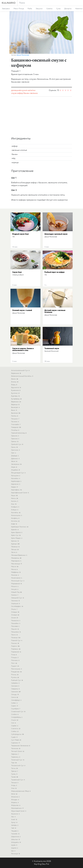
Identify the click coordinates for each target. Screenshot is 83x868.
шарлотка (16, 837)
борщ (14, 385)
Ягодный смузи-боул (21, 234)
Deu (44, 864)
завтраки (6, 9)
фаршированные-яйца (21, 791)
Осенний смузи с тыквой (22, 310)
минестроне (17, 578)
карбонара (16, 481)
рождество (17, 672)
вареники (16, 402)
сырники (16, 743)
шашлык (16, 840)
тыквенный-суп (18, 780)
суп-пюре (16, 740)
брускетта (16, 388)
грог (14, 453)
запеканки (17, 464)
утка (14, 788)
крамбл (15, 530)
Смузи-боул (17, 272)
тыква (15, 777)
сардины (16, 689)
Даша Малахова (23, 55)
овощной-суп (18, 598)
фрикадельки (18, 808)
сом (14, 723)
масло (15, 567)
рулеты (15, 677)
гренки (15, 442)
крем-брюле (17, 533)
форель (15, 803)
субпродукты (18, 734)
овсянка (34, 93)
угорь (14, 786)
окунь (15, 609)
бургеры (16, 396)
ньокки (15, 595)
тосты (15, 768)
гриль (15, 447)
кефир (20, 93)
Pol (48, 864)
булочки (16, 393)
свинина (16, 692)
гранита (15, 436)
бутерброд (17, 399)
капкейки (16, 479)
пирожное (16, 652)
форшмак (16, 805)
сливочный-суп (19, 712)
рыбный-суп (17, 680)
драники (16, 459)
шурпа (15, 848)
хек (14, 817)
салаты (49, 9)
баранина (16, 373)
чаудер (15, 831)
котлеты (16, 521)
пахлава (16, 626)
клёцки (15, 510)
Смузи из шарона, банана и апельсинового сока (23, 349)
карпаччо (16, 484)
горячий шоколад (19, 433)
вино (14, 410)
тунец (15, 774)
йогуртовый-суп (19, 473)
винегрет (16, 407)
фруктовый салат (19, 811)
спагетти (16, 729)
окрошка (16, 604)
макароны (16, 558)
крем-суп (16, 535)
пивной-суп (17, 641)
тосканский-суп (18, 766)
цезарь (15, 825)
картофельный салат (20, 493)
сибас (15, 703)
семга (15, 697)
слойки (15, 714)
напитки (31, 90)
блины (15, 382)
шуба (14, 845)
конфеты (15, 518)
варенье (16, 405)
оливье (15, 615)
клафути (15, 507)
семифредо (17, 700)
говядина (16, 427)
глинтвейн (16, 425)
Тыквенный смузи (52, 348)
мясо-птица (19, 9)
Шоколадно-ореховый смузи (56, 234)
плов (14, 655)
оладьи (15, 612)
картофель (17, 490)
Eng (40, 864)
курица (16, 544)
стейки (15, 732)
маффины (16, 572)
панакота (16, 621)
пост (14, 663)
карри (15, 487)
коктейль (16, 513)
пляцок (15, 658)
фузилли (16, 814)
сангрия (15, 686)
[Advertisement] (42, 117)
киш (14, 504)
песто (15, 635)
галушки (15, 419)
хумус (14, 822)
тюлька (15, 783)
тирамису (16, 757)
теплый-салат (18, 751)
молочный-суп (18, 581)
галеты (15, 416)
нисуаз (15, 589)
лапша (15, 550)
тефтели (15, 754)
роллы (15, 675)
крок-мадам (17, 538)
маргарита (16, 561)
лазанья (16, 547)
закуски (39, 9)
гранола (15, 439)
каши (15, 496)
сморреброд (17, 717)
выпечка (16, 413)
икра (14, 467)
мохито (15, 587)
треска (15, 771)
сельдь (15, 695)
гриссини (16, 450)
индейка (16, 470)
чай (14, 828)
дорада (15, 456)
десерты (68, 9)
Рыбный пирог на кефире (55, 272)
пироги (16, 646)
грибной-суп (17, 444)
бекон (15, 379)
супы (58, 9)
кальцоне (16, 476)
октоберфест (17, 606)
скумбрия (16, 709)
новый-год (17, 592)
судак (15, 737)
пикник (15, 643)
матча (15, 569)
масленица (17, 564)
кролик (15, 541)
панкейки (16, 623)
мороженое (17, 584)
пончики (16, 660)
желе (14, 461)
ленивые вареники (19, 555)
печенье (16, 638)
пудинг (15, 666)
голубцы (15, 430)
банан (26, 93)
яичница (16, 854)
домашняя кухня (19, 90)
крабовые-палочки (20, 527)
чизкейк (16, 834)
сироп (15, 706)
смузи (14, 93)
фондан (15, 800)
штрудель (16, 842)
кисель (15, 501)
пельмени (16, 632)
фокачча (16, 797)
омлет (15, 618)
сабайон (16, 683)
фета (15, 794)
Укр (36, 864)
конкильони (17, 515)
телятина (16, 749)
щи (14, 851)
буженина (16, 390)
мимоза (15, 575)
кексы (15, 498)
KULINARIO (9, 3)
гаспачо (15, 422)
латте (14, 552)
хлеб (14, 820)
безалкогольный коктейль (22, 376)
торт (14, 763)
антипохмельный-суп (21, 371)
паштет (15, 629)
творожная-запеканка (21, 746)
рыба (30, 9)
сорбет (15, 726)
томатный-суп (18, 760)
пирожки (16, 649)
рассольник (17, 669)
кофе (14, 524)
